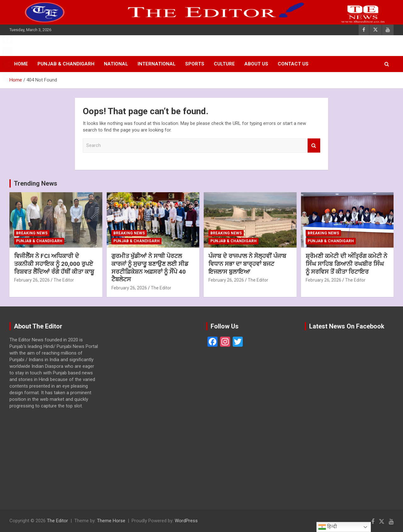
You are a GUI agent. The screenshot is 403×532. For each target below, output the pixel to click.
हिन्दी (328, 527)
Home (21, 64)
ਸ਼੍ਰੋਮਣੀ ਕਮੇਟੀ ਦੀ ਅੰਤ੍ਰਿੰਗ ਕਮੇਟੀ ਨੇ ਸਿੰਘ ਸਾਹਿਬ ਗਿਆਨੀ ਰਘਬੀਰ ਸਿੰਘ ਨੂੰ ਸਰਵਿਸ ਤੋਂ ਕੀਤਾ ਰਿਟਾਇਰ (346, 264)
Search (314, 146)
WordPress (186, 521)
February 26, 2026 (32, 280)
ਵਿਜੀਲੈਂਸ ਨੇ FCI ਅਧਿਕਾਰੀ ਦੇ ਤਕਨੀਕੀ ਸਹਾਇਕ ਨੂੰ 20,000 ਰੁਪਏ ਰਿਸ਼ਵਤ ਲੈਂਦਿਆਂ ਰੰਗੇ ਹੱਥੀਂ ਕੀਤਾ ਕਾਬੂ (54, 264)
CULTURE (224, 64)
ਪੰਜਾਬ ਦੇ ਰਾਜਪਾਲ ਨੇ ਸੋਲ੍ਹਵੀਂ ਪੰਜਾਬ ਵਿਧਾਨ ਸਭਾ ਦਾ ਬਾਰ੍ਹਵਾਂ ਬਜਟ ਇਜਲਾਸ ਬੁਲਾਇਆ (247, 264)
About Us (256, 64)
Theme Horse (111, 521)
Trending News (36, 183)
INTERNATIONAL (157, 64)
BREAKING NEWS (32, 233)
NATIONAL (116, 64)
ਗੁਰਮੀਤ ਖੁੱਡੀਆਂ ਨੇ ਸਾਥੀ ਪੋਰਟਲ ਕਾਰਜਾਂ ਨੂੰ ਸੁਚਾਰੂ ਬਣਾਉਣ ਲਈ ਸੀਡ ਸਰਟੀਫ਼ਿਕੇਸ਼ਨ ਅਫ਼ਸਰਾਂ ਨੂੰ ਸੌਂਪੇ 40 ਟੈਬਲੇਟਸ (150, 268)
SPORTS (195, 64)
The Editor (64, 280)
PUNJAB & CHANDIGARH (66, 64)
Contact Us (293, 64)
